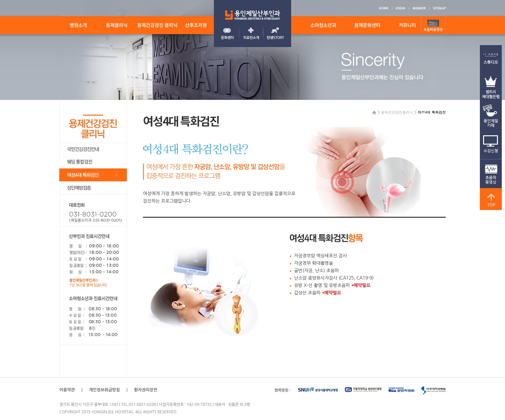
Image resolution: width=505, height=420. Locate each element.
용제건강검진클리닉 (397, 112)
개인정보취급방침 (104, 390)
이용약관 (67, 390)
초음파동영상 (433, 30)
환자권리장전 (146, 390)
